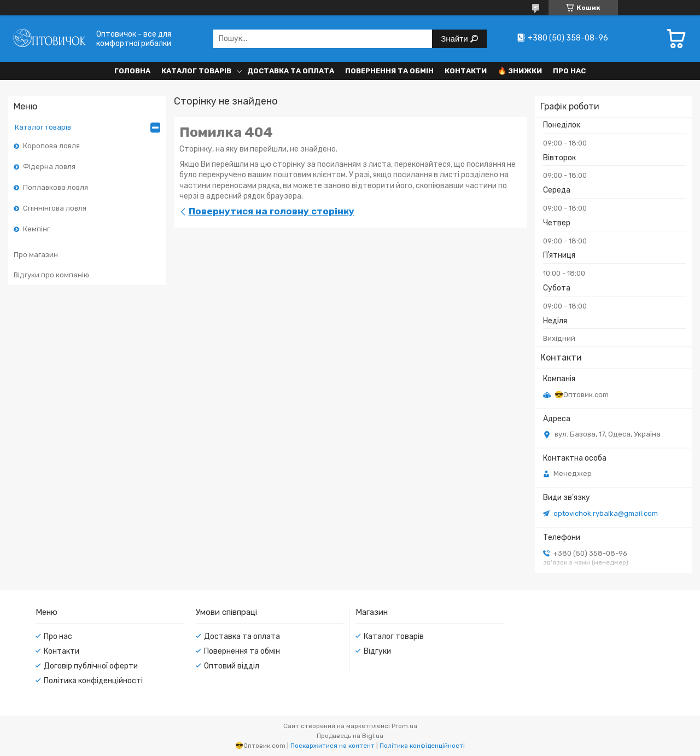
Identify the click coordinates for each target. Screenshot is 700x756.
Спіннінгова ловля (55, 208)
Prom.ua (404, 726)
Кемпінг (36, 229)
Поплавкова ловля (56, 187)
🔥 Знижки (520, 71)
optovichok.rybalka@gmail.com (606, 513)
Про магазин (36, 255)
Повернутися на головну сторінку (272, 211)
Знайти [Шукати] (455, 39)
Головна (132, 71)
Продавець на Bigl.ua (350, 736)
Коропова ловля (51, 146)
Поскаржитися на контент (332, 746)
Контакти (466, 71)
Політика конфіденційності (93, 681)
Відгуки (377, 651)
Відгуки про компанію (51, 275)
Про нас (569, 71)
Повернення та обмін (389, 71)
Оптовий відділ (232, 666)
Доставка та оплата (291, 71)
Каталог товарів (196, 71)
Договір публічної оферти (91, 666)
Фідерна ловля (49, 167)
